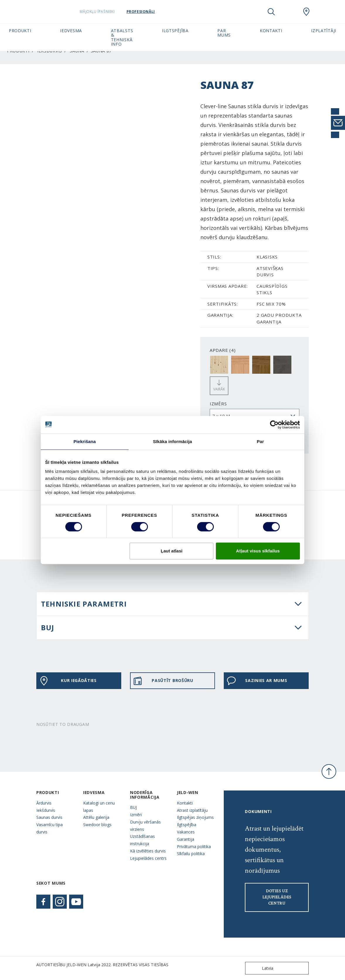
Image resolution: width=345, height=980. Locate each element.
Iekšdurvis (46, 810)
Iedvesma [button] (71, 31)
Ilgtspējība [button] (175, 31)
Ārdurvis (44, 803)
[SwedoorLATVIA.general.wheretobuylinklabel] (306, 12)
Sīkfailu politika (191, 854)
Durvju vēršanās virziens (145, 826)
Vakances (186, 832)
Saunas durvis (49, 817)
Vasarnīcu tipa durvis (49, 828)
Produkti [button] (20, 31)
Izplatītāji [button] (324, 31)
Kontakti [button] (271, 31)
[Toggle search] (271, 12)
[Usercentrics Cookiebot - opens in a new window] (274, 425)
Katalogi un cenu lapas (99, 807)
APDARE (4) (223, 350)
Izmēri (136, 815)
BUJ (48, 627)
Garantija (186, 839)
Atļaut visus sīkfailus (258, 551)
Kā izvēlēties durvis (148, 851)
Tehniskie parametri (84, 604)
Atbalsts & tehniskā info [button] (122, 37)
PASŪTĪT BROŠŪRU (163, 681)
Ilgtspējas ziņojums (195, 817)
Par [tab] (261, 441)
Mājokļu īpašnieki (105, 12)
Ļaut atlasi (172, 551)
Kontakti (185, 803)
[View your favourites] (289, 12)
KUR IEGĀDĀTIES (68, 681)
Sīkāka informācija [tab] (172, 441)
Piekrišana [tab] (85, 441)
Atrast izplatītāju (192, 810)
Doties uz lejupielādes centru (277, 897)
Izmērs (218, 404)
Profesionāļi (149, 12)
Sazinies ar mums (257, 681)
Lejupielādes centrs (148, 858)
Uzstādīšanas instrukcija (142, 840)
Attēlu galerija (96, 817)
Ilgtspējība (187, 825)
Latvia (261, 968)
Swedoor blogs (97, 825)
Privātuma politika (194, 846)
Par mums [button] (224, 33)
